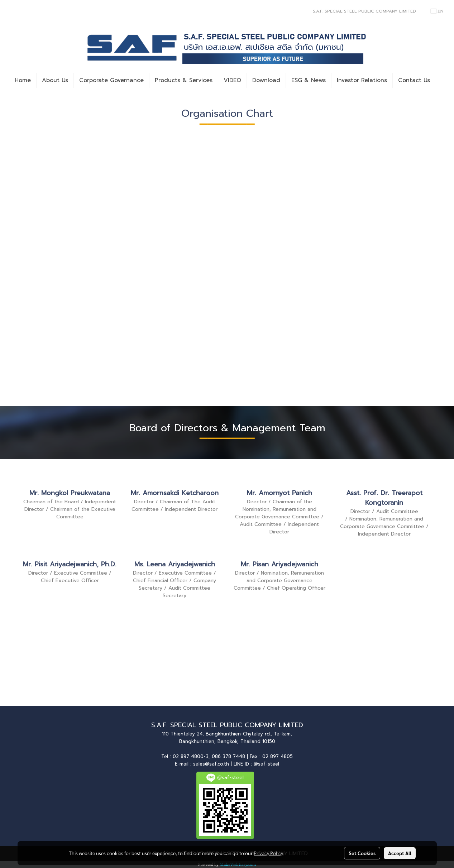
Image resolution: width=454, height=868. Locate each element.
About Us (55, 80)
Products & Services (184, 80)
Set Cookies (362, 853)
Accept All (400, 853)
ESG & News (309, 80)
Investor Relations (362, 80)
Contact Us (414, 80)
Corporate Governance (111, 80)
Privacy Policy (268, 853)
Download (266, 80)
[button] (442, 80)
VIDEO (232, 80)
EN (437, 11)
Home (23, 80)
